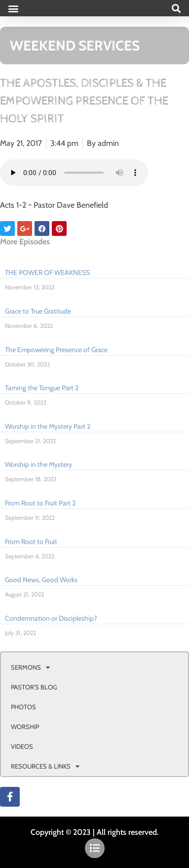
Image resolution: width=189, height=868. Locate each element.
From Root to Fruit (31, 542)
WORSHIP (25, 727)
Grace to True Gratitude (38, 311)
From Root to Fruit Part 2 (40, 503)
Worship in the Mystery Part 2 (48, 426)
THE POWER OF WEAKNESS (47, 273)
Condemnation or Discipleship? (51, 618)
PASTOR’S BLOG (34, 687)
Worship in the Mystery (38, 464)
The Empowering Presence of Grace (56, 350)
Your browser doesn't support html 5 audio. (74, 173)
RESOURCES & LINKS (45, 766)
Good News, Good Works (41, 580)
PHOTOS (23, 707)
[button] (13, 8)
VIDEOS (22, 746)
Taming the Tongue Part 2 (42, 388)
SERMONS (30, 667)
